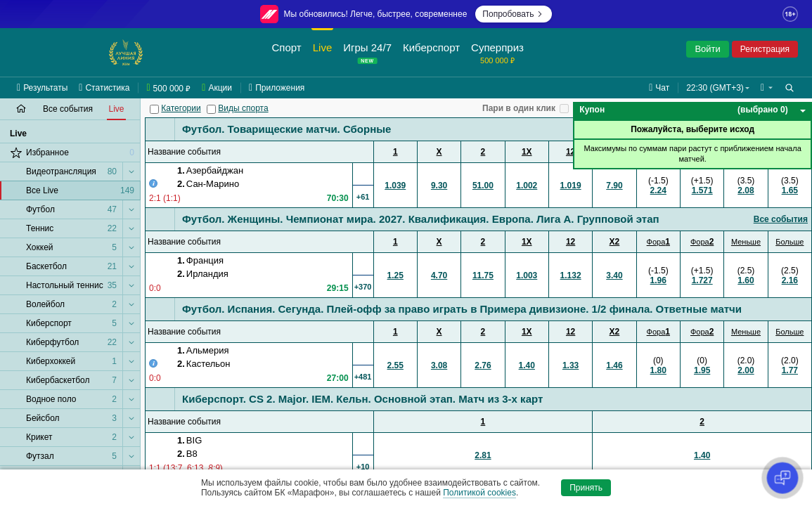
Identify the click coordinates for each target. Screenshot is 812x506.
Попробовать (514, 14)
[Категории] (154, 109)
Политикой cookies (479, 493)
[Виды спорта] (211, 109)
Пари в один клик (519, 108)
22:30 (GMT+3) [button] (715, 88)
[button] (767, 88)
